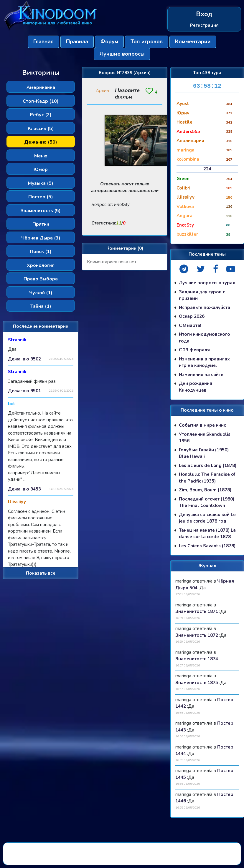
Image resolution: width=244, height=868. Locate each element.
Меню (41, 156)
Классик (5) (41, 129)
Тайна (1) (41, 306)
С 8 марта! (190, 325)
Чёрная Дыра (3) (41, 238)
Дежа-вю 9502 (24, 359)
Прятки (41, 224)
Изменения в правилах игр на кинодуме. (204, 362)
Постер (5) (41, 197)
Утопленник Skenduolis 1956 (205, 438)
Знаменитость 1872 (197, 635)
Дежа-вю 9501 (24, 391)
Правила (77, 41)
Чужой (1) (41, 293)
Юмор (41, 169)
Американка (41, 87)
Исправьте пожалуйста (205, 307)
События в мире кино (203, 425)
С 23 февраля (194, 350)
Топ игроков (147, 41)
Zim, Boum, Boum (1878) (205, 490)
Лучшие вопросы (122, 54)
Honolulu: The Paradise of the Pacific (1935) (207, 478)
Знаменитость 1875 (197, 683)
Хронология (41, 265)
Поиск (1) (41, 252)
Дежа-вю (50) (41, 142)
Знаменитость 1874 (197, 659)
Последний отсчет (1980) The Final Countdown (207, 502)
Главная (43, 41)
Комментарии (193, 41)
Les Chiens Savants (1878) (207, 546)
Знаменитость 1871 (197, 611)
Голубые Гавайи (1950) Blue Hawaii (204, 453)
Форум (109, 41)
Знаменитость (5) (41, 211)
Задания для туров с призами (202, 295)
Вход (204, 14)
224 (207, 169)
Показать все (41, 573)
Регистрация (204, 25)
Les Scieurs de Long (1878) (208, 465)
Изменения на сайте (201, 375)
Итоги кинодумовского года (205, 338)
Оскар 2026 (192, 316)
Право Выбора (41, 279)
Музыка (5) (41, 183)
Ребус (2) (41, 115)
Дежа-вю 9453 (24, 489)
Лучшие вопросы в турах (207, 283)
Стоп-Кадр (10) (41, 101)
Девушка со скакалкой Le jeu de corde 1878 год (207, 518)
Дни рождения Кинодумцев (196, 387)
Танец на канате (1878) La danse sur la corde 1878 (207, 534)
